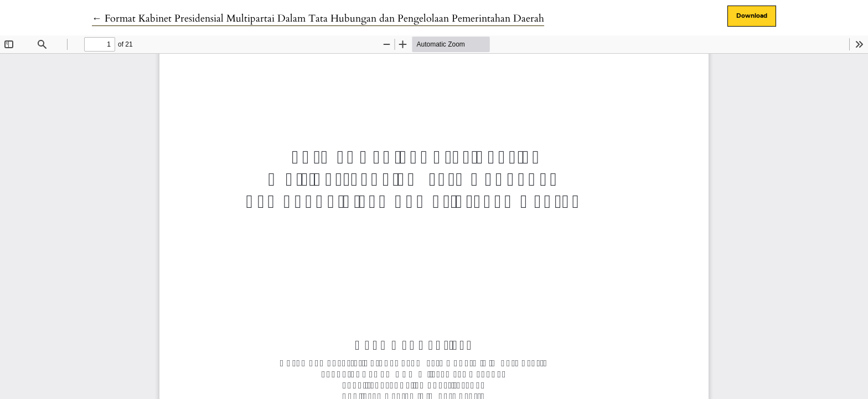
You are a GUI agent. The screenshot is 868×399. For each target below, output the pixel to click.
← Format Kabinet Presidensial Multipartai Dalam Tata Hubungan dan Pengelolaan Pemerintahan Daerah (318, 19)
